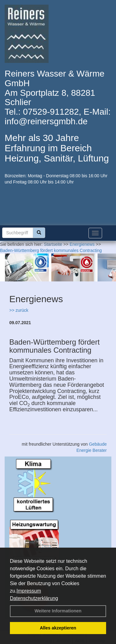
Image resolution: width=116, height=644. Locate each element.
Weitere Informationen (58, 611)
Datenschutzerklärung (34, 598)
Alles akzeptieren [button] (58, 628)
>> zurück (19, 310)
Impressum (29, 591)
